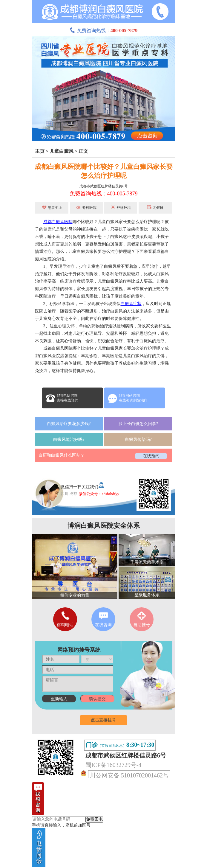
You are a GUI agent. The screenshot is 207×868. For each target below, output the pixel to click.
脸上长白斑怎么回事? (138, 424)
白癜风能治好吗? (69, 440)
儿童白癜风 (62, 151)
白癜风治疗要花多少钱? (69, 424)
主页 (40, 151)
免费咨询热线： (104, 31)
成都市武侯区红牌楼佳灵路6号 (104, 186)
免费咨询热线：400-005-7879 (104, 194)
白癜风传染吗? (138, 440)
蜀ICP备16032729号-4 (114, 765)
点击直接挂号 (103, 720)
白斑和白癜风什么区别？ (62, 455)
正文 (83, 151)
